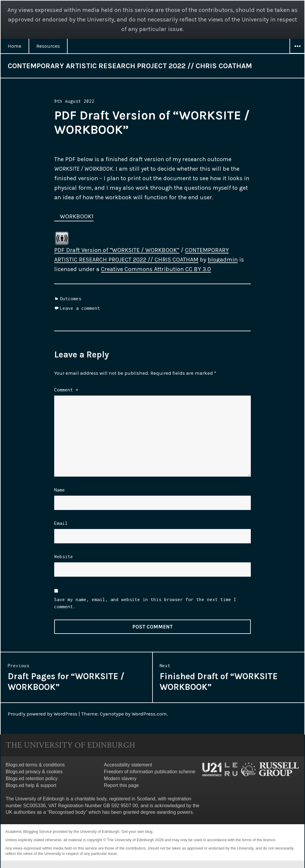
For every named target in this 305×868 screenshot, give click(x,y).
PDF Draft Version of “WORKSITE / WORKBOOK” (117, 250)
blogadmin (223, 260)
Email (61, 523)
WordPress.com (149, 714)
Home (15, 46)
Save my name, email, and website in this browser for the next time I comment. (145, 603)
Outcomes (71, 298)
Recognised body (67, 812)
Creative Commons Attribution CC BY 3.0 (156, 269)
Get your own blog (137, 832)
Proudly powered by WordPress (43, 714)
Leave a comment (80, 308)
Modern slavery (120, 778)
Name (60, 490)
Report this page (121, 785)
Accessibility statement (128, 765)
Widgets (297, 53)
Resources (48, 46)
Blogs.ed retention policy (32, 778)
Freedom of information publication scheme (150, 772)
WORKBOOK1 (77, 216)
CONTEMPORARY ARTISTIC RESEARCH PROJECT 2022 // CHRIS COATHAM (130, 66)
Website (64, 556)
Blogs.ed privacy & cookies (34, 772)
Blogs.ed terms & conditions (35, 765)
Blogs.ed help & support (31, 785)
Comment (66, 390)
